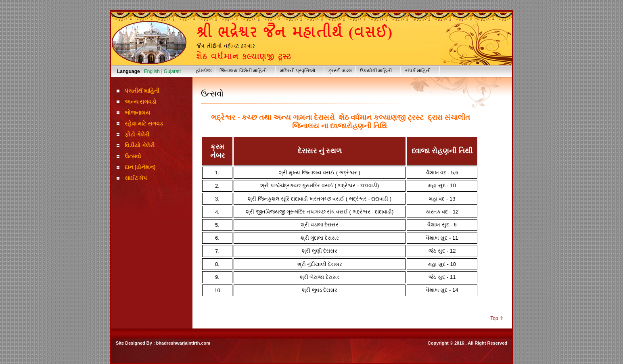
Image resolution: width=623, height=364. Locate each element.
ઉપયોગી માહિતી (380, 71)
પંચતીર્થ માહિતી (142, 91)
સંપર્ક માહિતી (422, 71)
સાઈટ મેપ (136, 178)
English (152, 71)
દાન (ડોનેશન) (140, 167)
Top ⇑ (497, 318)
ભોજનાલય (137, 113)
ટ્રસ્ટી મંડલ (340, 71)
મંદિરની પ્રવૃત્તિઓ (302, 71)
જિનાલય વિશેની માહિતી (247, 71)
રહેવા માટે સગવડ (144, 123)
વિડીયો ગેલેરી (140, 145)
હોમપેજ (204, 71)
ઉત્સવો (133, 156)
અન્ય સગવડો (141, 102)
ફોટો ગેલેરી (137, 134)
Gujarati (172, 71)
